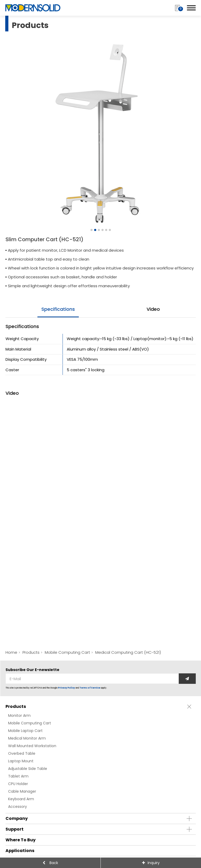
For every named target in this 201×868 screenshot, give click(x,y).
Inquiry (154, 863)
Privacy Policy (66, 688)
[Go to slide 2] (95, 230)
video (153, 309)
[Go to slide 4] (102, 230)
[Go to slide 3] (99, 230)
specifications (58, 309)
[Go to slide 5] (106, 230)
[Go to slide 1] (91, 230)
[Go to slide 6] (110, 230)
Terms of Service (90, 688)
